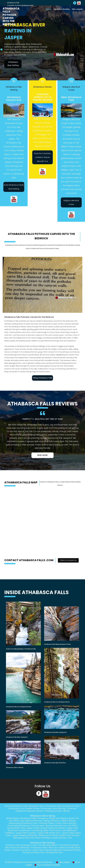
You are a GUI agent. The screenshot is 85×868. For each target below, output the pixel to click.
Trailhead (9, 833)
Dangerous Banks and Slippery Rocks (56, 818)
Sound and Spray (22, 850)
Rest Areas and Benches (17, 848)
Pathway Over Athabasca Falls (21, 845)
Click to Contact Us (68, 560)
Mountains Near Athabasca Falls (45, 806)
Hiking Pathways (52, 821)
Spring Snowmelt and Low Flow (61, 826)
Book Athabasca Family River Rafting (14, 187)
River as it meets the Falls (61, 848)
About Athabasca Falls (16, 806)
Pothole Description (48, 845)
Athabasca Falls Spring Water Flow (37, 830)
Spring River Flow (55, 852)
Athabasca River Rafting (13, 64)
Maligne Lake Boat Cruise (71, 202)
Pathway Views (46, 823)
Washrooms (45, 835)
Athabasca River (71, 806)
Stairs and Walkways (66, 830)
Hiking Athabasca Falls (42, 378)
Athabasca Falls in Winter (57, 811)
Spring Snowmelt (57, 828)
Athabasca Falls (12, 3)
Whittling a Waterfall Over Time (57, 838)
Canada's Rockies (61, 9)
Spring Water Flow (16, 828)
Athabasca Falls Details (20, 808)
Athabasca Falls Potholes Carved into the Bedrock (11, 16)
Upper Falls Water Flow (49, 833)
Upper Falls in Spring (37, 828)
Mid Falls (57, 850)
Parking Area (38, 826)
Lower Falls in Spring (65, 823)
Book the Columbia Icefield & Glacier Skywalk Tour (42, 157)
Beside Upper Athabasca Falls (21, 818)
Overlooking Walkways (19, 826)
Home (48, 9)
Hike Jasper (77, 9)
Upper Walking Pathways (25, 835)
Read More (42, 455)
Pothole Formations (69, 845)
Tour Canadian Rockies (49, 865)
